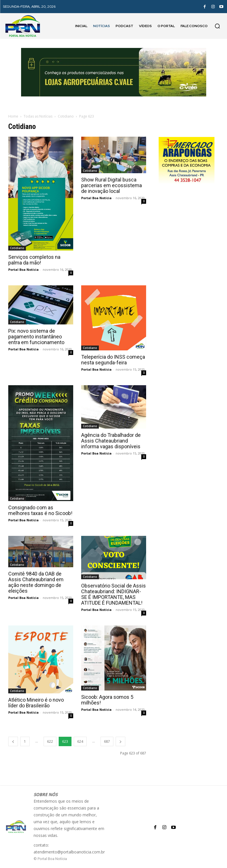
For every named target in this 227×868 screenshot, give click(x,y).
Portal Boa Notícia (23, 270)
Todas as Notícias (38, 116)
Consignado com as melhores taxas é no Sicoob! (40, 510)
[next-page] (120, 741)
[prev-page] (13, 741)
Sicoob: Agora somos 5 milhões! (107, 700)
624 (80, 741)
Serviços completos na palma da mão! (34, 260)
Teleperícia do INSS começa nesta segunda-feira (113, 360)
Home (13, 116)
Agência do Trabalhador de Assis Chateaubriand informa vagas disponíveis (111, 441)
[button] (217, 26)
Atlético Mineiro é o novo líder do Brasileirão (36, 703)
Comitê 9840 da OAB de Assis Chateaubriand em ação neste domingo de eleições (36, 582)
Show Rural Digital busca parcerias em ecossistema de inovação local (112, 185)
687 (107, 741)
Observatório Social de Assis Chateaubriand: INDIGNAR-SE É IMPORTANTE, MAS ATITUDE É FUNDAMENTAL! (113, 594)
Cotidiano (66, 116)
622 (50, 741)
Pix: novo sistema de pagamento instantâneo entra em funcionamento (36, 337)
